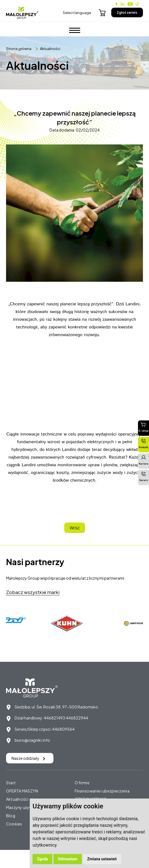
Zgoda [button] (42, 859)
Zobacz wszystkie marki (33, 592)
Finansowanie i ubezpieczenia (102, 791)
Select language (77, 13)
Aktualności (50, 49)
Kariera (144, 460)
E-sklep (143, 427)
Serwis (143, 476)
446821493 (55, 718)
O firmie (82, 783)
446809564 (63, 729)
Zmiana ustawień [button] (102, 859)
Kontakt (143, 443)
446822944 (77, 718)
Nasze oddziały (28, 758)
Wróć (75, 528)
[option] (68, 623)
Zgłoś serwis (127, 12)
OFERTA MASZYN (22, 791)
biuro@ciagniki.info (32, 740)
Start (11, 783)
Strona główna (19, 49)
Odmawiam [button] (68, 859)
